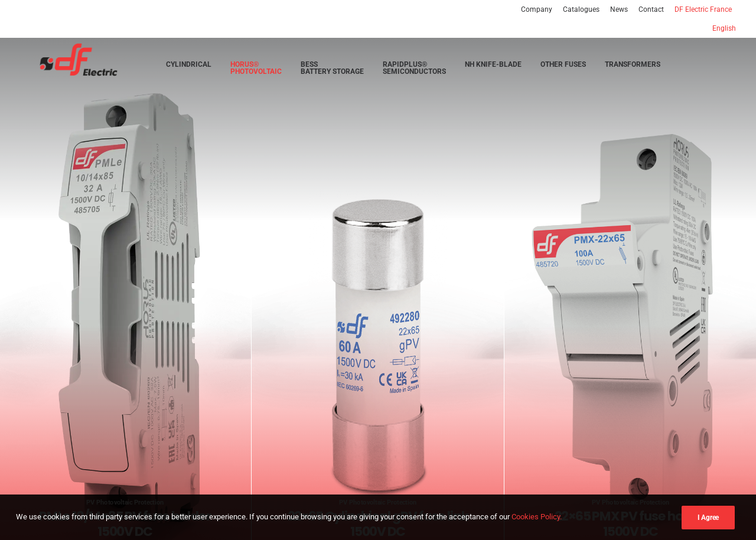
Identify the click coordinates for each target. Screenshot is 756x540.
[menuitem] (539, 9)
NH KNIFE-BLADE (493, 67)
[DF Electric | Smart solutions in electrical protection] (66, 62)
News (619, 9)
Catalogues (581, 9)
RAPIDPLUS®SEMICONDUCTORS (414, 70)
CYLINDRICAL (189, 67)
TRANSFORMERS (633, 67)
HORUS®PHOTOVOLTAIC (256, 70)
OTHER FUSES (563, 67)
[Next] (727, 326)
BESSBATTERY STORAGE (332, 70)
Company (537, 9)
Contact (651, 9)
